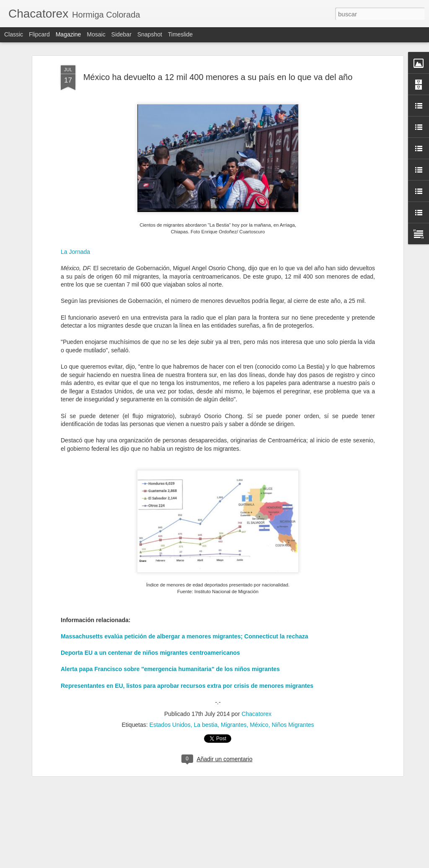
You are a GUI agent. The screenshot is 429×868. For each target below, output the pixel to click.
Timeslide (180, 34)
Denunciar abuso (275, 863)
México (259, 713)
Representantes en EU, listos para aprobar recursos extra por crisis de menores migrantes (187, 674)
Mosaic (96, 34)
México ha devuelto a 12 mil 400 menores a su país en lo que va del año (218, 65)
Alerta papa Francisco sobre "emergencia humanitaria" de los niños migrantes (170, 658)
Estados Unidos (170, 713)
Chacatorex (256, 703)
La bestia (205, 713)
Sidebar (121, 34)
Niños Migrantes (293, 713)
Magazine (68, 34)
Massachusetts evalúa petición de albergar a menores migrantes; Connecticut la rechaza (185, 625)
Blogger (247, 863)
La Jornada (75, 240)
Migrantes (234, 713)
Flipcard (39, 34)
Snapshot (150, 34)
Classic (14, 34)
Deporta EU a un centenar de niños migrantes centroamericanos (150, 641)
